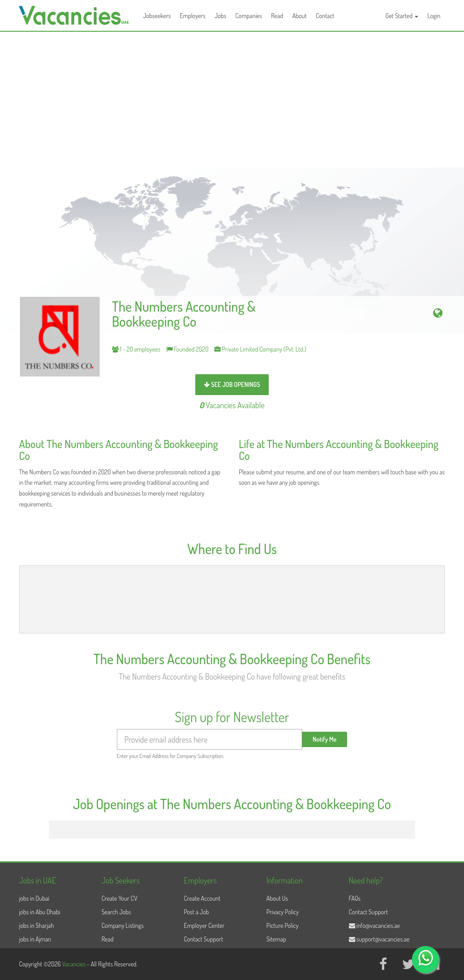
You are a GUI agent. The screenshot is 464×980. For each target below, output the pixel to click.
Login (434, 16)
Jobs (220, 16)
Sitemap (276, 939)
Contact (325, 16)
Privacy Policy (283, 912)
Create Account (202, 898)
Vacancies (75, 964)
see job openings (232, 384)
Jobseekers (157, 16)
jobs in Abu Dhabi (40, 912)
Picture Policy (283, 925)
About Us (277, 898)
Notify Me (325, 739)
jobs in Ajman (35, 939)
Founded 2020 (188, 349)
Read (277, 16)
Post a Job (196, 912)
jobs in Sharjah (36, 925)
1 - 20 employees (136, 349)
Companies (249, 16)
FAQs (355, 898)
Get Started (402, 16)
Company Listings (123, 925)
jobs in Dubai (34, 898)
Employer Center (204, 925)
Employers (193, 16)
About (300, 16)
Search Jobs (116, 912)
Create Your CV (119, 898)
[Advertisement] (232, 100)
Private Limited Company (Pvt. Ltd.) (260, 349)
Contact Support (204, 939)
